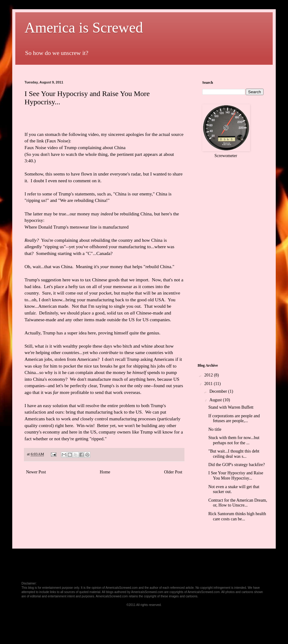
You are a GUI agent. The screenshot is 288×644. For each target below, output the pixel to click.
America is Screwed (84, 27)
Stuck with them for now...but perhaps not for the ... (234, 440)
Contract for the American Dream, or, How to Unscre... (238, 503)
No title (215, 429)
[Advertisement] (136, 67)
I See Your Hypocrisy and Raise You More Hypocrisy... (236, 476)
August (216, 400)
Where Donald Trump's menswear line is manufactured (77, 227)
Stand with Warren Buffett (231, 407)
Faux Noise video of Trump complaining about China (75, 147)
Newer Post (36, 472)
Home (105, 472)
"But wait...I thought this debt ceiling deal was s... (234, 454)
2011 (209, 384)
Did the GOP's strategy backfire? (237, 465)
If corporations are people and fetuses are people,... (234, 418)
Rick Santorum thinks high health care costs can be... (237, 516)
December (219, 391)
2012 (209, 375)
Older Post (173, 472)
